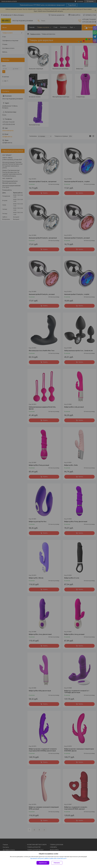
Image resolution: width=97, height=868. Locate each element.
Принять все (43, 863)
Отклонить (57, 863)
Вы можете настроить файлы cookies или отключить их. (48, 858)
